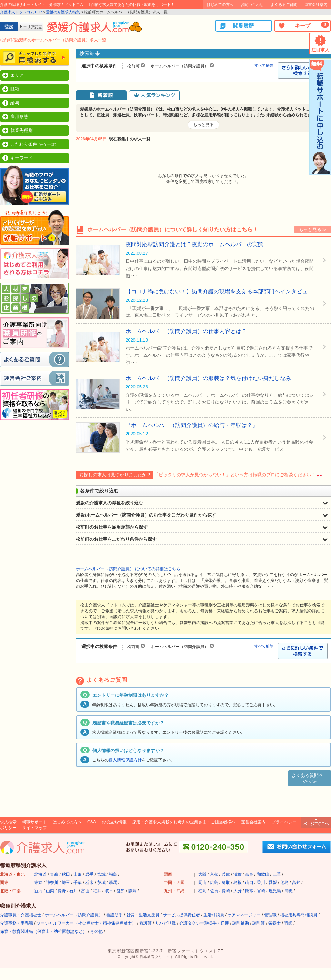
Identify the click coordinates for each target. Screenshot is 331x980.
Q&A (92, 822)
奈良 (249, 874)
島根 (238, 883)
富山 (85, 891)
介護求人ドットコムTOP (21, 12)
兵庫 (226, 874)
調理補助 (241, 923)
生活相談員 (214, 915)
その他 (97, 931)
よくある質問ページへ (310, 778)
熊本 (249, 891)
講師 (288, 923)
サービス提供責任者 (181, 915)
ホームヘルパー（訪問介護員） (74, 915)
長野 (62, 891)
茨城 (101, 883)
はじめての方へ (220, 4)
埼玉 (66, 883)
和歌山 (263, 874)
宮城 (101, 874)
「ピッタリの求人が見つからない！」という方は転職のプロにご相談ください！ (235, 475)
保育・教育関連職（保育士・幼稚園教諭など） (43, 931)
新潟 (38, 891)
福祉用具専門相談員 (299, 915)
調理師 (259, 923)
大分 (238, 891)
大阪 (202, 874)
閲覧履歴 (237, 26)
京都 (214, 874)
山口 (249, 883)
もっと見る (203, 125)
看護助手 (114, 915)
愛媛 (273, 883)
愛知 (121, 891)
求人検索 (8, 822)
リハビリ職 (165, 923)
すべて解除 (264, 65)
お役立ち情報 (114, 822)
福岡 (202, 891)
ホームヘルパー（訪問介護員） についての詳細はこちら (128, 569)
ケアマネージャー (244, 915)
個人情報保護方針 (125, 760)
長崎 (226, 891)
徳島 (284, 883)
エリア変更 (33, 27)
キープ (303, 25)
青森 (54, 874)
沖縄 (289, 891)
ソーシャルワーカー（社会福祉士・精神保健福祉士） (86, 923)
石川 (73, 891)
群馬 (113, 883)
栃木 (89, 883)
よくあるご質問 (284, 4)
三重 (277, 874)
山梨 (50, 891)
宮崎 (261, 891)
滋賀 (238, 874)
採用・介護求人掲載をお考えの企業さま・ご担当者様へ (184, 822)
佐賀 (214, 891)
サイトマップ (34, 828)
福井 (97, 891)
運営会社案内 (316, 4)
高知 (296, 883)
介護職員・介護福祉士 (21, 915)
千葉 (78, 883)
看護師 (146, 923)
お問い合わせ (252, 4)
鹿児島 (275, 891)
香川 (261, 883)
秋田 (66, 874)
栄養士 (274, 923)
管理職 (270, 915)
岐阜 (109, 891)
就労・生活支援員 (143, 915)
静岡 (132, 891)
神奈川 (52, 883)
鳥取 (226, 883)
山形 (78, 874)
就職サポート (34, 822)
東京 (38, 883)
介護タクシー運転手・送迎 (204, 923)
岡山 (202, 883)
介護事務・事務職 (17, 923)
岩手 (89, 874)
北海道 (40, 874)
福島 (113, 874)
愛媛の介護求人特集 (63, 12)
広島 (214, 883)
